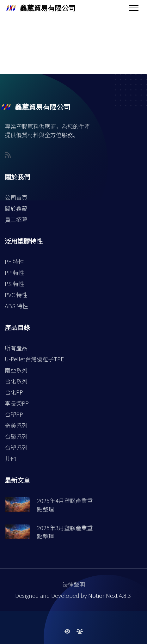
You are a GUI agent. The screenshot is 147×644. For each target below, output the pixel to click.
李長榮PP (17, 403)
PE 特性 (14, 261)
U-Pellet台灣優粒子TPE (34, 359)
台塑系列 (16, 447)
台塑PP (14, 414)
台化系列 (16, 381)
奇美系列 (16, 425)
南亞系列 (16, 370)
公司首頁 (16, 197)
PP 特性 (15, 273)
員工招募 (16, 219)
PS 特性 (15, 284)
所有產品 (16, 348)
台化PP (14, 392)
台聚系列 (16, 436)
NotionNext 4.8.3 (110, 595)
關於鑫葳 (16, 208)
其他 (10, 458)
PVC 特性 (16, 295)
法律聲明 (74, 584)
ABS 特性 (16, 306)
